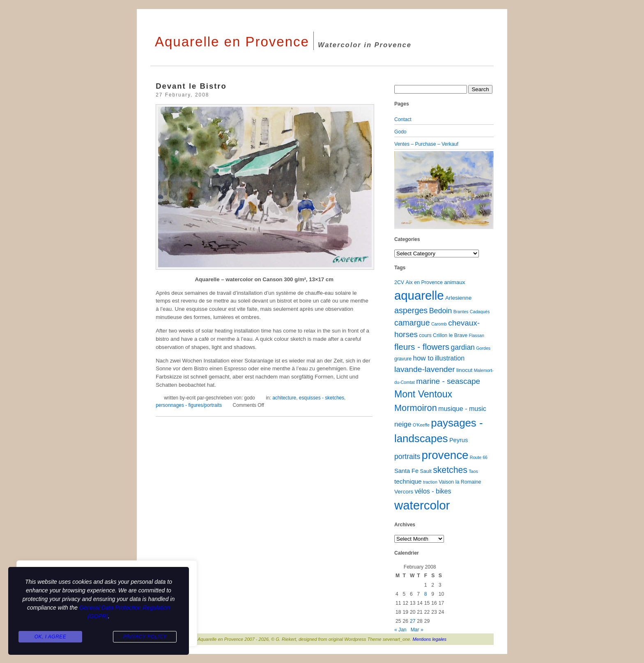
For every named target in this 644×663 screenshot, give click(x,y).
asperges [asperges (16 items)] (411, 310)
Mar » (417, 630)
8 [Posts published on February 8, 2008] (426, 594)
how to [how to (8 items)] (423, 358)
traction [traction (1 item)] (430, 482)
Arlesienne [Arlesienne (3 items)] (458, 298)
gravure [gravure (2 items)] (403, 359)
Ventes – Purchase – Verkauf (426, 144)
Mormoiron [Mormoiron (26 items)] (416, 408)
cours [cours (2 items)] (425, 335)
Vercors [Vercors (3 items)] (404, 492)
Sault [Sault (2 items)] (425, 471)
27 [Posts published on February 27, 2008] (413, 621)
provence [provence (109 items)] (445, 455)
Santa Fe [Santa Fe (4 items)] (406, 471)
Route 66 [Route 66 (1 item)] (479, 457)
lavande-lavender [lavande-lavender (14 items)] (425, 369)
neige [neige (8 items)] (403, 424)
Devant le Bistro (191, 86)
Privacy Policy (145, 637)
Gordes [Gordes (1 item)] (483, 348)
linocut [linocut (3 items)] (464, 370)
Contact (403, 119)
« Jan (400, 630)
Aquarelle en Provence (232, 42)
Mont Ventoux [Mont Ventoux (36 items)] (423, 394)
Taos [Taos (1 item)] (473, 471)
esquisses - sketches (322, 398)
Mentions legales (430, 639)
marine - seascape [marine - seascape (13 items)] (448, 381)
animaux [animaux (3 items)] (454, 282)
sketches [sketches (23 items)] (450, 470)
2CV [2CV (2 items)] (399, 282)
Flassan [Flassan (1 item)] (477, 335)
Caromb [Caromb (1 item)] (439, 324)
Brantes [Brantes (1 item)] (461, 312)
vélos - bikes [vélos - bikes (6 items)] (433, 491)
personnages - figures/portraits (189, 405)
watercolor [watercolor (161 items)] (422, 505)
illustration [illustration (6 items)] (450, 358)
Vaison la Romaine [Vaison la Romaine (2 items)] (460, 482)
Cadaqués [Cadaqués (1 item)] (480, 312)
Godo (400, 132)
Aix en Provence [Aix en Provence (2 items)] (424, 282)
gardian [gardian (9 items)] (462, 347)
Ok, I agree (51, 637)
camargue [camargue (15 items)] (412, 323)
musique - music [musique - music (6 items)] (462, 408)
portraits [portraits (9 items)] (407, 457)
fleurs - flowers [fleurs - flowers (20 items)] (422, 347)
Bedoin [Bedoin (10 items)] (441, 311)
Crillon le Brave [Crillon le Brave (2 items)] (450, 335)
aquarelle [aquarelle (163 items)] (419, 295)
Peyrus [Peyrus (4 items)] (459, 440)
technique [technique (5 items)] (408, 481)
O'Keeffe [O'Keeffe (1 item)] (421, 425)
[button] (402, 190)
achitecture (284, 398)
